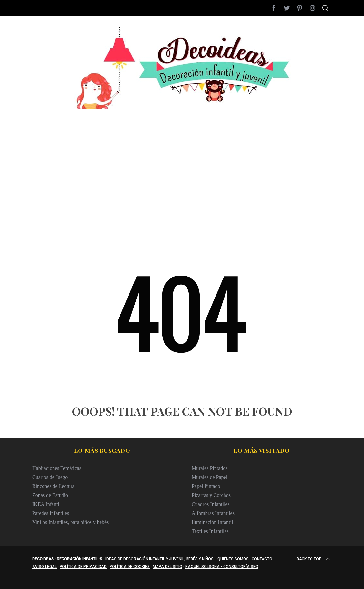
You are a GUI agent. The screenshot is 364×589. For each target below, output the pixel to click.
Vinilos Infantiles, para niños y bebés (70, 522)
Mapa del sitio (168, 567)
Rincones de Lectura (53, 486)
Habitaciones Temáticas (57, 468)
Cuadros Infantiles (211, 504)
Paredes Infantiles (51, 513)
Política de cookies (130, 567)
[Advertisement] (182, 155)
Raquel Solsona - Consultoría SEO (222, 567)
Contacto (262, 559)
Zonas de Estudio (50, 495)
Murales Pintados (210, 468)
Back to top (314, 559)
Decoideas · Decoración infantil (65, 559)
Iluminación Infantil (212, 522)
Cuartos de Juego (50, 477)
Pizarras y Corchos (211, 495)
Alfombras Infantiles (213, 513)
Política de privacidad (83, 567)
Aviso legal (44, 567)
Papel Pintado (206, 486)
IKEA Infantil (46, 504)
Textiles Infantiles (210, 531)
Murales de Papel (210, 477)
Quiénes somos (233, 559)
